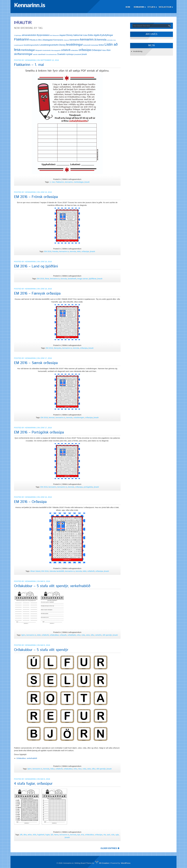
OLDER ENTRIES (110, 848)
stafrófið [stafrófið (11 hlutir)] (35, 54)
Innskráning (138, 51)
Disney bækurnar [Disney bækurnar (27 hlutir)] (74, 35)
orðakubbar (54, 635)
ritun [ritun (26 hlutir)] (108, 50)
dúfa (35, 835)
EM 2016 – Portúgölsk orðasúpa (39, 432)
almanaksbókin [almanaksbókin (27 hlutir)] (29, 35)
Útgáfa (151, 7)
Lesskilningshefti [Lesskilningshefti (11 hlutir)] (19, 45)
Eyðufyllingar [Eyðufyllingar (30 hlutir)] (107, 35)
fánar (47, 279)
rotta (83, 635)
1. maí (52, 182)
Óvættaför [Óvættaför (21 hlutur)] (61, 54)
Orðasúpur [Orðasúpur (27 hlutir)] (97, 50)
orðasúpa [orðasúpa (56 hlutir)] (85, 50)
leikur (52, 769)
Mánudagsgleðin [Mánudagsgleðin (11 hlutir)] (56, 50)
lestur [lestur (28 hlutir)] (101, 45)
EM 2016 (48, 251)
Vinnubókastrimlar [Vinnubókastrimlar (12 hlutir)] (51, 54)
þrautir (87, 182)
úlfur (92, 635)
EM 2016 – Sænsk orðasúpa (36, 363)
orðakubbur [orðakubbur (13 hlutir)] (75, 50)
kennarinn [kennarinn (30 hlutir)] (75, 40)
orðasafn (63, 635)
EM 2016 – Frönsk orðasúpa (36, 197)
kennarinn (69, 182)
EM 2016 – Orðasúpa (30, 502)
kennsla (73, 251)
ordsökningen (79, 417)
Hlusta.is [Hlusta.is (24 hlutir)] (34, 40)
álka (25, 835)
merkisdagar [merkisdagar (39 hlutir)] (28, 50)
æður (30, 835)
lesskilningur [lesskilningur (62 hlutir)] (74, 45)
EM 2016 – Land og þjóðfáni (36, 266)
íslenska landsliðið (57, 571)
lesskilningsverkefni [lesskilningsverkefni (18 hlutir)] (31, 45)
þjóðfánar (93, 279)
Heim (128, 7)
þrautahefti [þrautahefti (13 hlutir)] (78, 54)
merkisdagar (79, 182)
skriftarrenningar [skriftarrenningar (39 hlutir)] (23, 54)
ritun (80, 769)
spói (109, 835)
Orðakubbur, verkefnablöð (27, 758)
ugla (117, 835)
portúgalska (88, 487)
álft (21, 835)
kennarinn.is (64, 251)
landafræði (72, 279)
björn (23, 635)
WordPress (126, 863)
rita (105, 835)
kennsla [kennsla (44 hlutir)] (102, 40)
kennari (52, 417)
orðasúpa (85, 251)
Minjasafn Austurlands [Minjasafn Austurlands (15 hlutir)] (43, 50)
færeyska (58, 348)
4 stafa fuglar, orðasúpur (33, 784)
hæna (56, 835)
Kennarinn (139, 7)
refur (79, 635)
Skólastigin (165, 7)
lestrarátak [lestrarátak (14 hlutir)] (95, 45)
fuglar (48, 835)
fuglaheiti (41, 835)
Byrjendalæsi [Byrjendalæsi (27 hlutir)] (43, 35)
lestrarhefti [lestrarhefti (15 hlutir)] (87, 45)
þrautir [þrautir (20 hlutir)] (84, 54)
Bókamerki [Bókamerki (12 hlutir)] (56, 35)
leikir (79, 251)
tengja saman (83, 279)
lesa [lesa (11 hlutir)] (114, 40)
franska (55, 251)
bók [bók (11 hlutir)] (51, 35)
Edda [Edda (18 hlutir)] (85, 35)
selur (88, 635)
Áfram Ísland (35, 571)
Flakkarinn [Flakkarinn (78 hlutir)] (22, 39)
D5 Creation (102, 863)
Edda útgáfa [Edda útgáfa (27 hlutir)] (94, 35)
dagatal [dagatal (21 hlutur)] (63, 35)
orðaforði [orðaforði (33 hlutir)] (66, 50)
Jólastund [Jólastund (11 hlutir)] (66, 40)
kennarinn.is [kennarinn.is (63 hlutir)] (88, 39)
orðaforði (91, 571)
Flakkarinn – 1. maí (29, 65)
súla (113, 835)
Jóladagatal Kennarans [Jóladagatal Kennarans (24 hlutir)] (53, 40)
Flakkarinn (60, 182)
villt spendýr (107, 635)
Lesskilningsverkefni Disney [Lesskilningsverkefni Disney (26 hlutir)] (53, 45)
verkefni (98, 635)
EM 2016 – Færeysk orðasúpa (37, 294)
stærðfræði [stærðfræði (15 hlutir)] (42, 54)
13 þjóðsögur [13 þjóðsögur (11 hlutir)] (18, 35)
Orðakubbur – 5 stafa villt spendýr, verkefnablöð (52, 586)
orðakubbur (68, 769)
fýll (52, 835)
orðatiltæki (72, 635)
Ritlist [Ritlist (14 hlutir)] (104, 50)
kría (82, 835)
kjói (79, 835)
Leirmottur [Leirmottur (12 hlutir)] (110, 40)
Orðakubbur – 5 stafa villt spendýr (41, 650)
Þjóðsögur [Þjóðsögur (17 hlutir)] (70, 54)
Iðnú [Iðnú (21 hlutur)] (40, 40)
